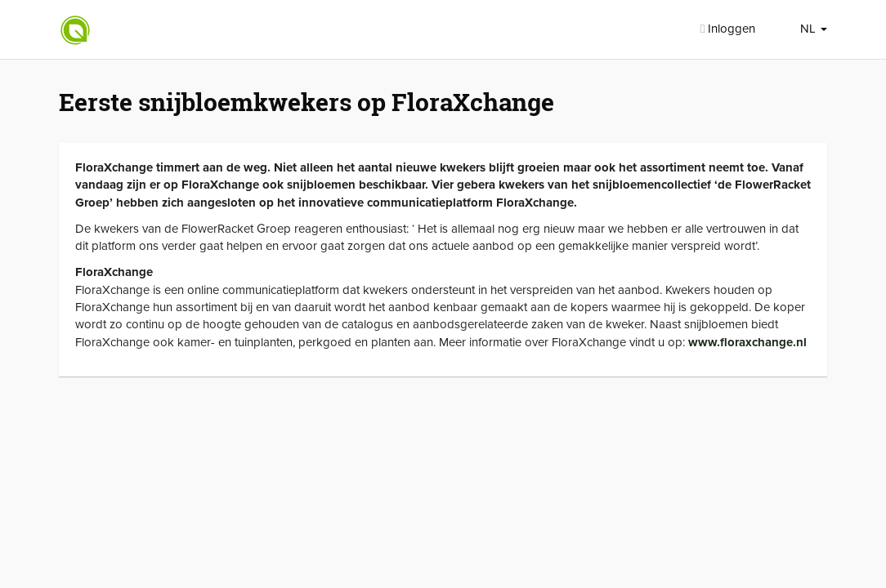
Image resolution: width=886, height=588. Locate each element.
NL (814, 29)
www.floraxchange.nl (747, 342)
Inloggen (728, 29)
